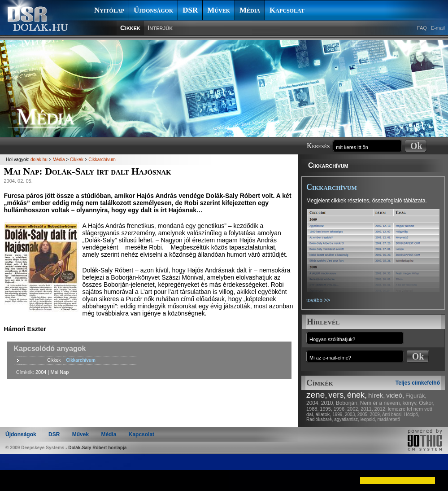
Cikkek (130, 28)
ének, (357, 395)
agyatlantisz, (347, 419)
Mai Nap (59, 372)
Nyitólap (109, 10)
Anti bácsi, (392, 414)
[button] (14, 480)
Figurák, (416, 396)
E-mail (438, 28)
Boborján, (347, 403)
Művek (219, 10)
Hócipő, (412, 414)
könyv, (410, 403)
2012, (381, 409)
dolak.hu (39, 160)
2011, (367, 409)
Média (250, 10)
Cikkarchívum (328, 165)
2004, (313, 403)
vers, (337, 395)
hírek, (377, 395)
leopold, (368, 419)
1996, (340, 409)
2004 (41, 372)
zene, (317, 395)
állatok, (324, 414)
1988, (313, 409)
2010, (328, 403)
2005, (363, 414)
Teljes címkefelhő (418, 383)
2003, (350, 414)
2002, (353, 409)
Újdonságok (153, 10)
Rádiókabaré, (320, 419)
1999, (338, 414)
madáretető (389, 419)
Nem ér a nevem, (381, 403)
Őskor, (427, 403)
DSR (190, 10)
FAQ (422, 28)
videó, (395, 395)
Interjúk (160, 28)
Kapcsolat (287, 10)
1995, (326, 409)
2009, (376, 414)
